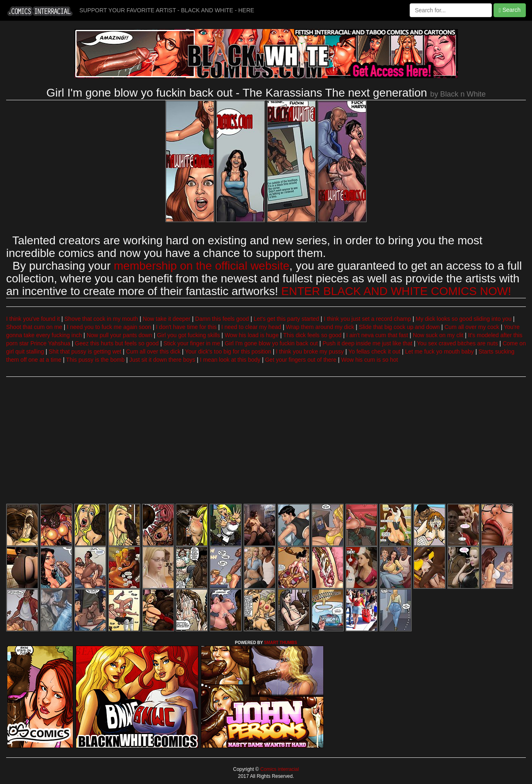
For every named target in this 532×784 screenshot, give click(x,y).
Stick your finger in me (192, 343)
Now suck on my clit (438, 335)
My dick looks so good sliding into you (464, 319)
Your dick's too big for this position (228, 351)
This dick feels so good (312, 335)
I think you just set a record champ (367, 319)
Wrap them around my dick (320, 327)
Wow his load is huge (252, 335)
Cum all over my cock (472, 327)
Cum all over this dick (153, 351)
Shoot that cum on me (34, 327)
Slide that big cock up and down (399, 327)
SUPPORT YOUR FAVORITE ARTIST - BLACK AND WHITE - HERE (167, 10)
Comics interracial (279, 769)
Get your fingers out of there (301, 360)
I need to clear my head (251, 327)
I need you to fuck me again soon (109, 327)
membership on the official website (202, 266)
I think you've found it (33, 319)
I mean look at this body (230, 360)
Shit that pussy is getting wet (85, 351)
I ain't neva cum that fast (377, 335)
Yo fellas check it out (374, 351)
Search (510, 10)
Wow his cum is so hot (369, 360)
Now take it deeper (167, 319)
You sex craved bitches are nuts (458, 343)
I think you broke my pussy (310, 351)
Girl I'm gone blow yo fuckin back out (271, 343)
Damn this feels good (222, 319)
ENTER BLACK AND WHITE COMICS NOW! (396, 291)
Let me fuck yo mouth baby (440, 351)
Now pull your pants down (119, 335)
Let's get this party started (286, 319)
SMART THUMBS (281, 643)
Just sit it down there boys (162, 360)
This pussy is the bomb (95, 360)
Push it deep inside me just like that (367, 343)
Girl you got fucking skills (188, 335)
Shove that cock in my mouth (101, 319)
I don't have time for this (186, 327)
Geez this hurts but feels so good (117, 343)
